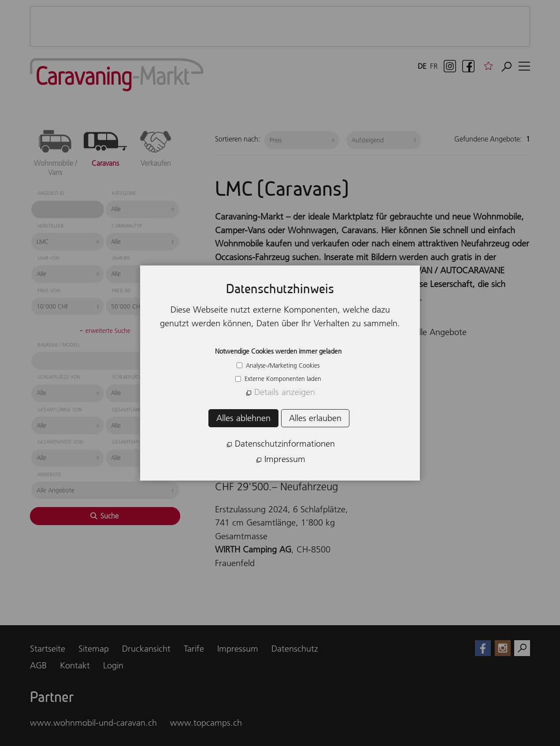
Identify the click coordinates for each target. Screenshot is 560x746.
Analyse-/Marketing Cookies (282, 366)
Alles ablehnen (243, 418)
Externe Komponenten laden (282, 379)
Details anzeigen (285, 392)
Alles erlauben (315, 418)
